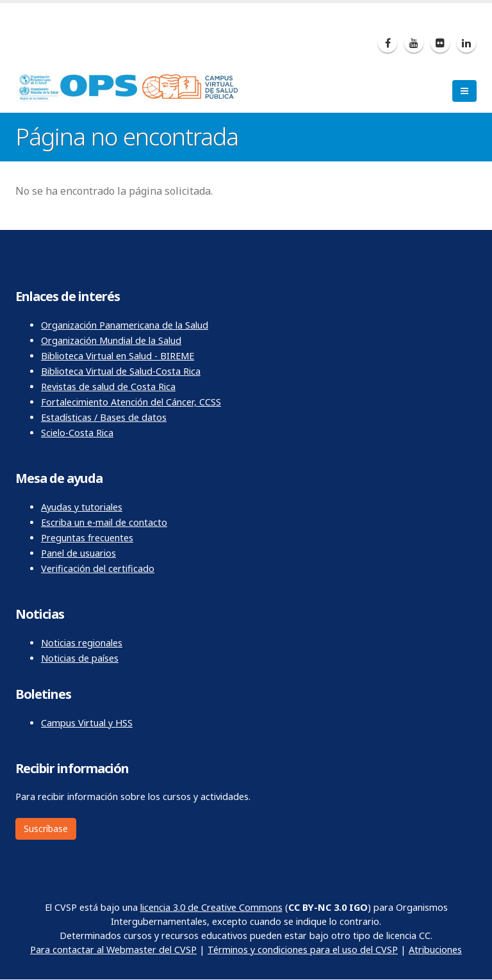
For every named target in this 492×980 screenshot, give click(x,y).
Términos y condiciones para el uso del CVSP (303, 950)
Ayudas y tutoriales (82, 507)
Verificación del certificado (98, 568)
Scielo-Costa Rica (77, 433)
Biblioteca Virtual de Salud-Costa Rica (121, 371)
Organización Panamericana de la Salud (125, 325)
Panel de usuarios (78, 553)
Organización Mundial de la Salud (111, 340)
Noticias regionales (82, 643)
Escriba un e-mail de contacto (104, 522)
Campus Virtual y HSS (87, 723)
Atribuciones (435, 950)
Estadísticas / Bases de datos (104, 417)
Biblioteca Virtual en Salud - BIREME (118, 356)
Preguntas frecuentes (87, 538)
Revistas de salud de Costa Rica (108, 387)
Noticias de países (80, 658)
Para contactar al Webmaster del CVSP (113, 950)
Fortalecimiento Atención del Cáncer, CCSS (131, 402)
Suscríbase (46, 829)
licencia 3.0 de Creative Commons (211, 907)
